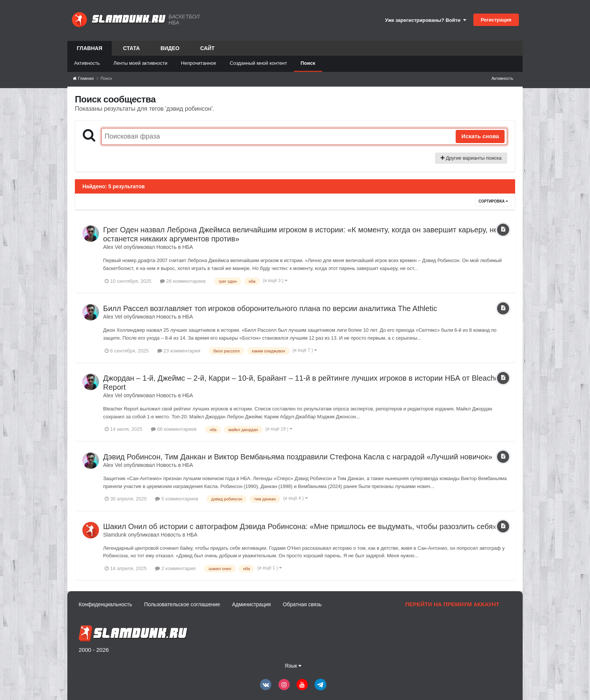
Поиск (308, 63)
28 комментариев (183, 281)
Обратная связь (302, 604)
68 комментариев (174, 429)
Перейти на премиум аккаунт (452, 604)
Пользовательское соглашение (182, 604)
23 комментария (179, 351)
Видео (170, 48)
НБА (187, 247)
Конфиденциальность (105, 604)
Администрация (252, 604)
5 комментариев (176, 499)
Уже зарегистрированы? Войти (426, 20)
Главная (90, 50)
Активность (87, 63)
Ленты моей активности (140, 63)
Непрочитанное (199, 63)
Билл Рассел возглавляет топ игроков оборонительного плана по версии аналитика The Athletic (270, 308)
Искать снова (480, 136)
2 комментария (175, 568)
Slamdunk (115, 535)
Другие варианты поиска (471, 158)
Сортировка (493, 201)
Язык (293, 666)
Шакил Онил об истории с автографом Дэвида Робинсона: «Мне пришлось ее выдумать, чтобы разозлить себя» (300, 526)
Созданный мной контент (258, 63)
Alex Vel (113, 247)
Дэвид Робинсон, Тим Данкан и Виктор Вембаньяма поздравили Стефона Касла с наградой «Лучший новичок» (298, 457)
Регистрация (496, 20)
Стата (132, 48)
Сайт (208, 48)
